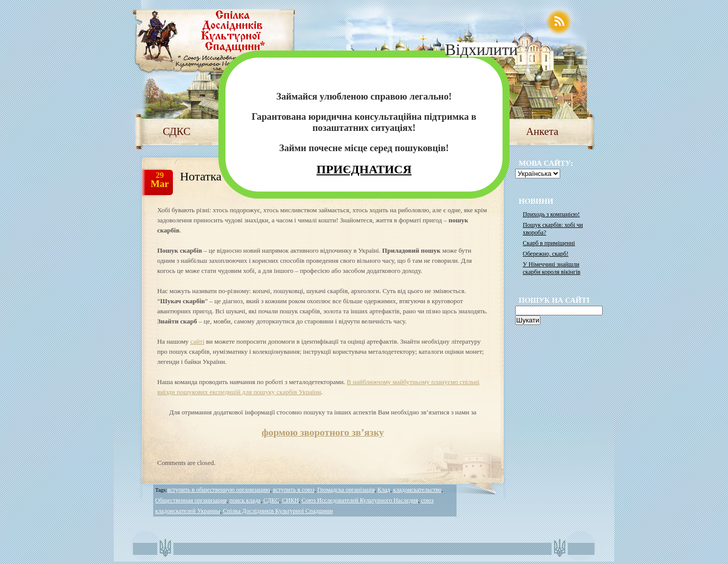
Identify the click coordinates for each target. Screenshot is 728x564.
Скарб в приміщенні (549, 243)
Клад (383, 490)
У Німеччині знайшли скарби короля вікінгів (552, 268)
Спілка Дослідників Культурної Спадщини (278, 511)
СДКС (177, 131)
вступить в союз (294, 490)
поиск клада (245, 500)
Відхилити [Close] (481, 50)
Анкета (542, 131)
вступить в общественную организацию (219, 490)
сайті (197, 341)
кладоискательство (417, 490)
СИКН (290, 500)
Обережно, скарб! (545, 254)
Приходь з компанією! (551, 214)
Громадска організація (346, 490)
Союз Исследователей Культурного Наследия (360, 500)
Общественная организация (191, 500)
